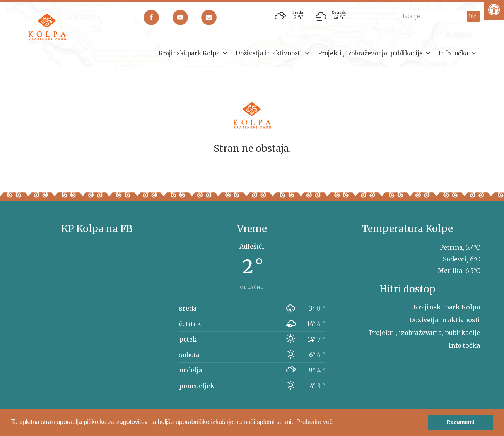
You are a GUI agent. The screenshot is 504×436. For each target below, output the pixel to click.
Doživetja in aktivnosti (273, 53)
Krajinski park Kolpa (193, 53)
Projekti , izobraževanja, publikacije (374, 53)
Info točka (458, 53)
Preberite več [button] (314, 422)
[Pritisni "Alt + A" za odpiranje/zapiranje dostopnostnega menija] (494, 10)
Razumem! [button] (460, 422)
